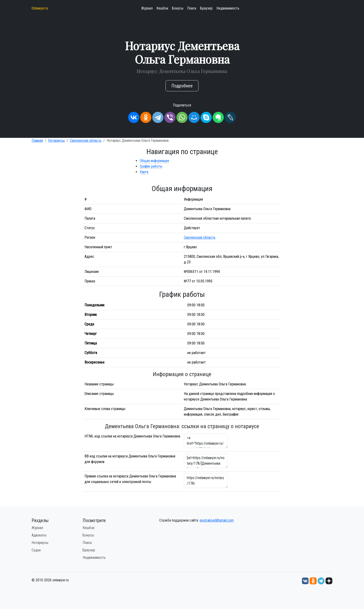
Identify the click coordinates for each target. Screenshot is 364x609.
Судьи (36, 550)
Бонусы (178, 8)
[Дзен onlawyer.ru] (329, 581)
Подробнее (182, 86)
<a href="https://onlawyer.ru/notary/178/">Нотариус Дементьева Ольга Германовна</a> (206, 441)
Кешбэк (162, 8)
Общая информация (154, 161)
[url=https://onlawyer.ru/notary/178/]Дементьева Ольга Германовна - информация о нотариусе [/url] (206, 461)
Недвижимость (228, 8)
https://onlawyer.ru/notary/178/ (206, 481)
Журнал (147, 8)
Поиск (192, 8)
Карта (144, 172)
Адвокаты (39, 535)
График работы (151, 166)
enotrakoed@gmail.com (217, 520)
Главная (37, 141)
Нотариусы (56, 141)
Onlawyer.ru (40, 8)
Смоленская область (86, 141)
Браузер (206, 8)
